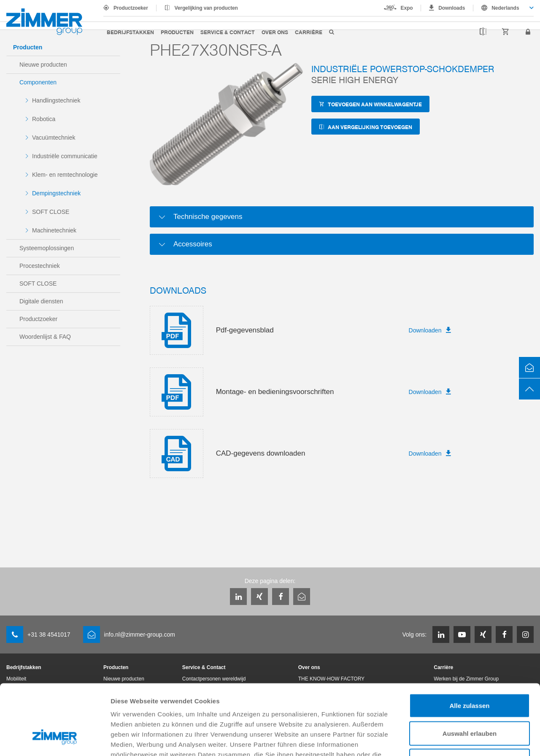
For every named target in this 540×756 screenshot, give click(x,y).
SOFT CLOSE (51, 212)
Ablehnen (470, 701)
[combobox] (504, 8)
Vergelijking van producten (206, 8)
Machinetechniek (54, 230)
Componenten (38, 82)
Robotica (44, 119)
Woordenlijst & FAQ (45, 337)
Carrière (309, 32)
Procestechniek (40, 266)
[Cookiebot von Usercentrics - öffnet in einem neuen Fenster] (55, 740)
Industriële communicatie (65, 156)
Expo (407, 8)
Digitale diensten (41, 301)
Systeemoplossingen (47, 248)
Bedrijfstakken (130, 32)
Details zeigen (449, 739)
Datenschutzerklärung (330, 704)
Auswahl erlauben (470, 673)
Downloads (452, 8)
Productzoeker (131, 8)
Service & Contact (228, 32)
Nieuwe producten (43, 65)
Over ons (275, 32)
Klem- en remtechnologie (65, 175)
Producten (177, 32)
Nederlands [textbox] (505, 8)
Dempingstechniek (56, 193)
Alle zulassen (469, 645)
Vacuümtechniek (54, 138)
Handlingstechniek (56, 100)
